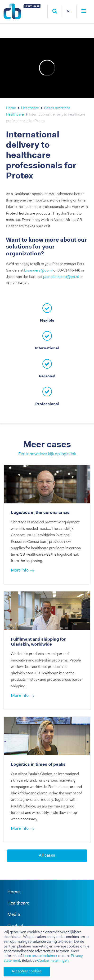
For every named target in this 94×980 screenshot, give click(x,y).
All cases (47, 856)
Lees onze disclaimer (40, 956)
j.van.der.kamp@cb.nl (61, 277)
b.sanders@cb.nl (38, 271)
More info (20, 571)
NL (69, 11)
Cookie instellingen (53, 961)
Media (14, 915)
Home (11, 108)
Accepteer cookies (27, 971)
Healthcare (30, 108)
